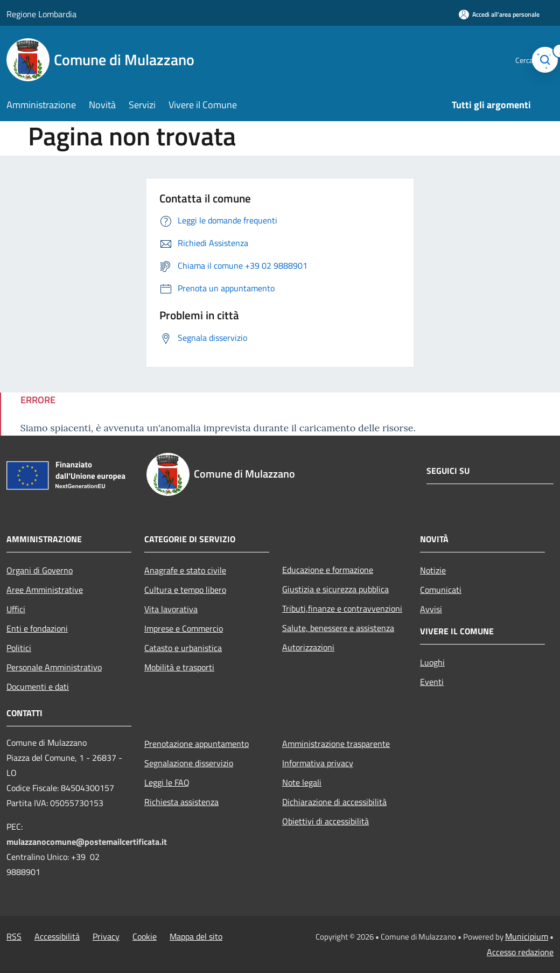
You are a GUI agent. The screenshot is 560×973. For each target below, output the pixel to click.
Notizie (433, 570)
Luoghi (432, 662)
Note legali (302, 782)
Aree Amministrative (45, 590)
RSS (14, 936)
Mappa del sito (196, 936)
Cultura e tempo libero (185, 590)
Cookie (145, 936)
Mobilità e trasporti (179, 667)
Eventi (432, 682)
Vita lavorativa (171, 609)
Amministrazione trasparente (336, 744)
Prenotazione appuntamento (197, 744)
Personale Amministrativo (54, 667)
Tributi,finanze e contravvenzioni (342, 608)
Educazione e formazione (328, 570)
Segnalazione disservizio (189, 763)
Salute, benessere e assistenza (338, 628)
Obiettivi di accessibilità (325, 821)
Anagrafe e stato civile (185, 570)
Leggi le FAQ (167, 782)
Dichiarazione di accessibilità (334, 802)
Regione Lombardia (41, 14)
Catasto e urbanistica (183, 648)
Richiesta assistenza (181, 802)
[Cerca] (541, 60)
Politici (19, 648)
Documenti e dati (38, 687)
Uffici (16, 609)
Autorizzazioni (308, 647)
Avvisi (431, 609)
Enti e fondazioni (37, 628)
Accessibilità (57, 936)
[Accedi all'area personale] (499, 14)
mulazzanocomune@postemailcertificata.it (87, 842)
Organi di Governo (40, 570)
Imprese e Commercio (184, 628)
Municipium (527, 936)
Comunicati (441, 590)
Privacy (106, 936)
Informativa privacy (318, 763)
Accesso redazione (520, 952)
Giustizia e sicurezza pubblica (335, 589)
